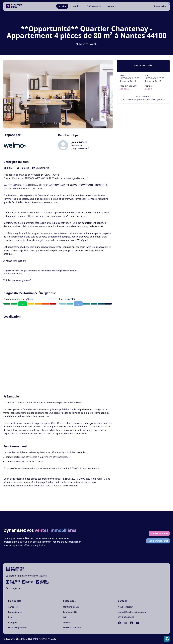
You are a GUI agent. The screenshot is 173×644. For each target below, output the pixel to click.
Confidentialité (70, 612)
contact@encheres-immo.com (132, 612)
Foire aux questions (18, 627)
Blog (10, 617)
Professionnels (94, 6)
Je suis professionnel (158, 541)
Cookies (67, 622)
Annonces (13, 607)
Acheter (62, 6)
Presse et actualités (72, 627)
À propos (112, 6)
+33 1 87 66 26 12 (126, 617)
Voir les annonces (159, 533)
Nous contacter (125, 607)
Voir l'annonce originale (17, 280)
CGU (65, 617)
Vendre (76, 6)
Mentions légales (71, 607)
